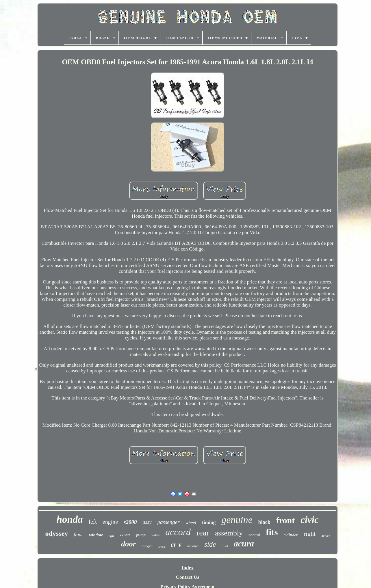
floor (78, 534)
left (93, 522)
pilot (225, 546)
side (210, 544)
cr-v (176, 545)
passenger (169, 522)
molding (193, 546)
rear (203, 533)
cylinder (291, 535)
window (96, 535)
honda (69, 519)
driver (325, 536)
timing (209, 522)
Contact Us (188, 577)
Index (188, 568)
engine (110, 522)
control (254, 535)
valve (155, 535)
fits (272, 532)
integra (147, 546)
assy (147, 522)
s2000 (130, 522)
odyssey (56, 533)
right (310, 534)
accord (178, 532)
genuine (237, 520)
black (264, 522)
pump (141, 535)
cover (125, 535)
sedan (162, 547)
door (128, 544)
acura (244, 544)
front (285, 520)
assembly (229, 533)
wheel (191, 523)
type (112, 536)
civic (309, 520)
